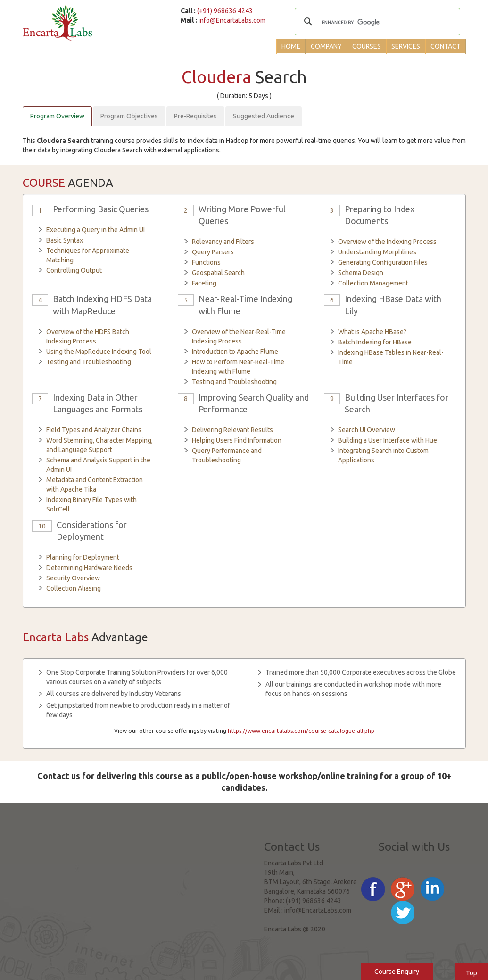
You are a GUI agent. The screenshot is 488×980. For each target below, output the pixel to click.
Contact (446, 46)
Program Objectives (129, 116)
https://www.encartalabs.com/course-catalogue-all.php (301, 731)
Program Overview (57, 116)
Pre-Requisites (195, 116)
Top (471, 973)
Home (291, 46)
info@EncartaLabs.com (232, 20)
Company (326, 46)
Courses (367, 46)
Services (406, 46)
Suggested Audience (264, 116)
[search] (376, 23)
